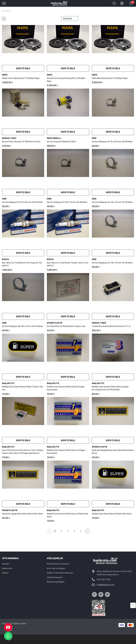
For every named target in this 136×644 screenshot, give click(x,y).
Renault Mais (9, 138)
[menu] (4, 3)
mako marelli (54, 138)
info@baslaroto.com (106, 585)
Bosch (5, 259)
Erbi (94, 138)
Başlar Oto (8, 383)
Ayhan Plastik (55, 323)
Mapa (5, 75)
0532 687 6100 (104, 580)
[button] (133, 605)
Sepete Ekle (23, 68)
